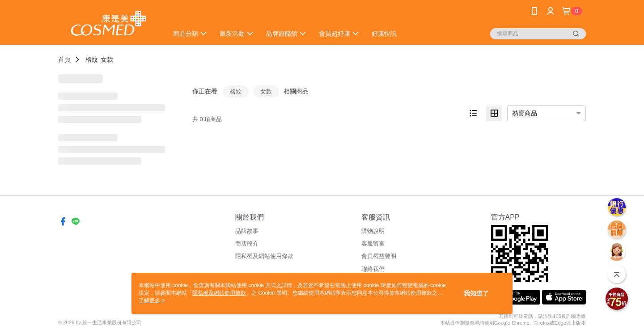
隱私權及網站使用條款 (264, 256)
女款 (107, 59)
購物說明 (373, 231)
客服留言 (373, 243)
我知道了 (476, 293)
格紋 (92, 59)
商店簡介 (247, 243)
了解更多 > (152, 301)
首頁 (64, 59)
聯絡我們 (373, 269)
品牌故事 (247, 231)
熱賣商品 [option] (525, 113)
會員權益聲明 (379, 256)
